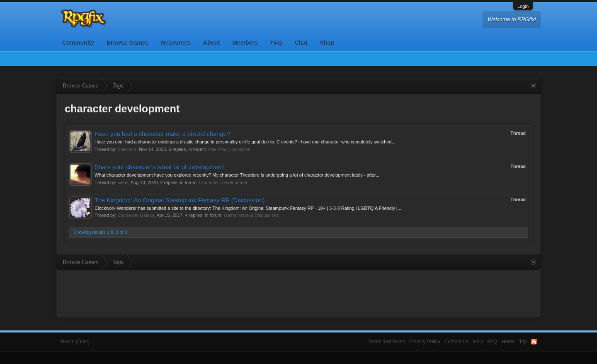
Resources (176, 43)
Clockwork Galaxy (136, 215)
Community (78, 43)
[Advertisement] (298, 293)
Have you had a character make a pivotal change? (162, 134)
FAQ (276, 43)
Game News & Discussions (251, 215)
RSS (534, 342)
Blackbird (127, 149)
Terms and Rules (386, 342)
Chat (301, 43)
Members (245, 43)
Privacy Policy (425, 342)
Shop (327, 43)
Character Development (223, 182)
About (211, 43)
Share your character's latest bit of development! (160, 167)
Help (478, 342)
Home (508, 342)
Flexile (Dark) (75, 342)
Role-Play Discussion (229, 149)
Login (523, 6)
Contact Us (457, 342)
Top (523, 342)
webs (123, 182)
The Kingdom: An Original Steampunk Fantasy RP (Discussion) (180, 200)
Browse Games (127, 43)
